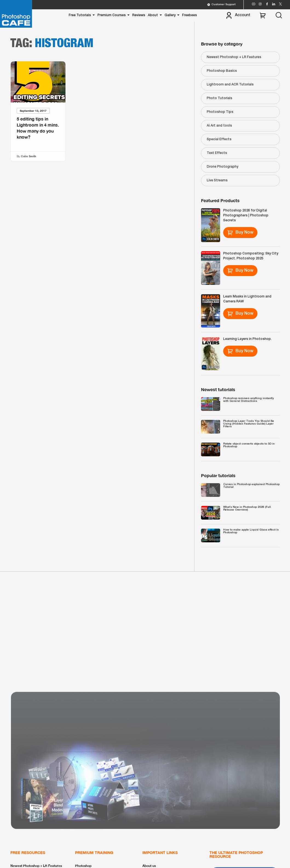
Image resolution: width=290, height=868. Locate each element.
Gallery (170, 15)
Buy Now (240, 233)
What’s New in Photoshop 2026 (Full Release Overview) (247, 509)
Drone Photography (222, 167)
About (153, 15)
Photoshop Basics (222, 71)
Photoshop (83, 866)
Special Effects (219, 139)
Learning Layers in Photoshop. (247, 339)
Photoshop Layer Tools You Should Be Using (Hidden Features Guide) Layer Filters (249, 424)
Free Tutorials (80, 15)
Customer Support (221, 5)
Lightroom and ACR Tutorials (230, 84)
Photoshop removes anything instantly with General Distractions (249, 400)
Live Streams (217, 180)
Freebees (189, 15)
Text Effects (217, 153)
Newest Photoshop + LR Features (234, 57)
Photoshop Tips (220, 112)
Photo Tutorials (219, 98)
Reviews (139, 15)
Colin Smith (28, 157)
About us (149, 866)
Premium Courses (112, 15)
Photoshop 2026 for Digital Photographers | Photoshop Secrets (246, 215)
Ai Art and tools (219, 126)
